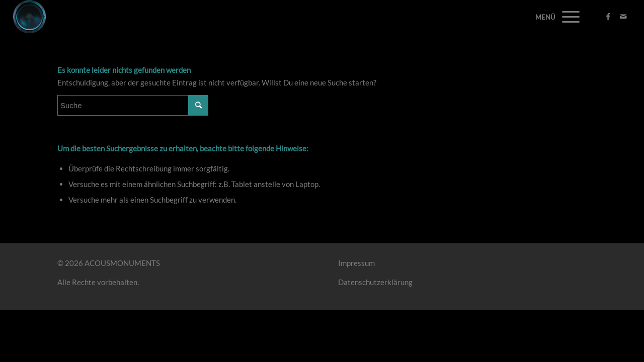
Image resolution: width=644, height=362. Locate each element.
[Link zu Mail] (623, 16)
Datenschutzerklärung (375, 282)
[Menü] (568, 17)
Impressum (356, 263)
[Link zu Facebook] (608, 16)
